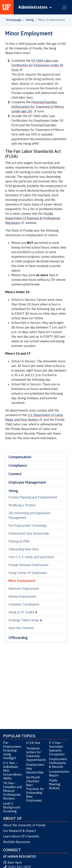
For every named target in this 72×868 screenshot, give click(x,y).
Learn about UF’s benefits (21, 836)
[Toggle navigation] (64, 7)
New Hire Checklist (21, 628)
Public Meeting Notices (55, 784)
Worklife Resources (17, 842)
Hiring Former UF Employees (28, 573)
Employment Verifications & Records (58, 763)
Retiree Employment (22, 596)
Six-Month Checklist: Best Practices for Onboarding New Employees (35, 789)
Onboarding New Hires (24, 549)
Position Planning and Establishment (33, 497)
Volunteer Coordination (24, 604)
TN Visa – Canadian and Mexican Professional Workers (12, 791)
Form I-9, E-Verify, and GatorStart (31, 557)
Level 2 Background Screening (12, 807)
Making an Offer (19, 541)
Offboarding (18, 638)
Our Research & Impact (19, 831)
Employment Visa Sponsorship (29, 533)
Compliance (18, 465)
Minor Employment (22, 581)
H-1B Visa (33, 743)
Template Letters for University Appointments (36, 754)
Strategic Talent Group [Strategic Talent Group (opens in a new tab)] (24, 620)
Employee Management (27, 482)
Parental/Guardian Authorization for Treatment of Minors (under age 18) (38, 107)
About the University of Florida (24, 825)
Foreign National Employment (29, 565)
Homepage (14, 20)
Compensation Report (59, 773)
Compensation (20, 457)
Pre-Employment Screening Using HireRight (12, 750)
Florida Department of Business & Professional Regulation (33, 218)
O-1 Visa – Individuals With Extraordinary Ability (12, 771)
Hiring (30, 20)
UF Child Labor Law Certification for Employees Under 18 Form (37, 65)
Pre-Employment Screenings (28, 525)
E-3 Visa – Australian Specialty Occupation (57, 748)
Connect (15, 474)
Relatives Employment (24, 589)
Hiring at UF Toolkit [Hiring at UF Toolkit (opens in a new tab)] (21, 612)
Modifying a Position (22, 505)
